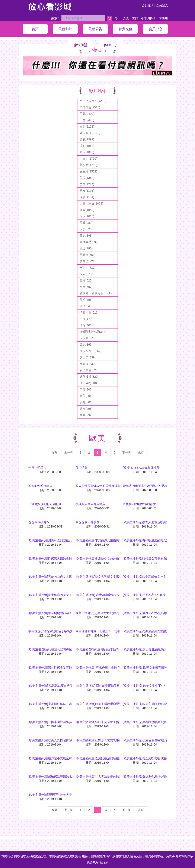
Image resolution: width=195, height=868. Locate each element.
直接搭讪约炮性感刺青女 (139, 504)
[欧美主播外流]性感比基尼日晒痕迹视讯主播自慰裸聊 (111, 758)
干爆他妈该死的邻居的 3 (45, 504)
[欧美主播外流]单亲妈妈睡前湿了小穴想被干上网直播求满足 (68, 613)
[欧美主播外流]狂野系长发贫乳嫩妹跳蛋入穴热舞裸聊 (111, 740)
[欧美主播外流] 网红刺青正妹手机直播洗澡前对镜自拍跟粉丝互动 (119, 686)
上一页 (68, 452)
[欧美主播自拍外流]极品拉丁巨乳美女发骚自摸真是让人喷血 (115, 649)
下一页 (127, 452)
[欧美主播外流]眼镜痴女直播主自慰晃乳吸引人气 (155, 559)
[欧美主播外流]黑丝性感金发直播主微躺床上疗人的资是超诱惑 (70, 668)
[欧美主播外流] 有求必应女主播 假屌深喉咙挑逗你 (109, 668)
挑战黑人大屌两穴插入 (90, 504)
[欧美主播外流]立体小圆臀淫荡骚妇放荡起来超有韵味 (64, 722)
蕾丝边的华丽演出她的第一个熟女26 (147, 486)
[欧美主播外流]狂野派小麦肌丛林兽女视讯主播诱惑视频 (65, 758)
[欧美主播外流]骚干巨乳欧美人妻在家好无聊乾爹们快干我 (67, 795)
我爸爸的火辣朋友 (87, 522)
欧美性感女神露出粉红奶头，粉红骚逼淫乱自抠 (107, 631)
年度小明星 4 (37, 468)
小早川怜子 (148, 18)
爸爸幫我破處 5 (39, 522)
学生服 (163, 18)
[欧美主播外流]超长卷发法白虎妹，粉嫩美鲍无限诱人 (158, 649)
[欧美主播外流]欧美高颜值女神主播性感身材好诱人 (157, 577)
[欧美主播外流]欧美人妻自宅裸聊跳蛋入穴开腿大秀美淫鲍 (67, 740)
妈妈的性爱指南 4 (40, 486)
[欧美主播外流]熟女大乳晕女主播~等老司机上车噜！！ (112, 577)
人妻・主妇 (131, 18)
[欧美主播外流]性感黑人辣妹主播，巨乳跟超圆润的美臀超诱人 (70, 559)
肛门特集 (81, 468)
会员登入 (162, 5)
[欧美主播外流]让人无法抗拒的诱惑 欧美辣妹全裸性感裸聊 (114, 777)
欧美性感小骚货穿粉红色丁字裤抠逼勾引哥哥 (58, 631)
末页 (141, 452)
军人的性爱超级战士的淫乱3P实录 (98, 486)
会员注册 (148, 5)
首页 (54, 452)
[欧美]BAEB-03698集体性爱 (141, 468)
